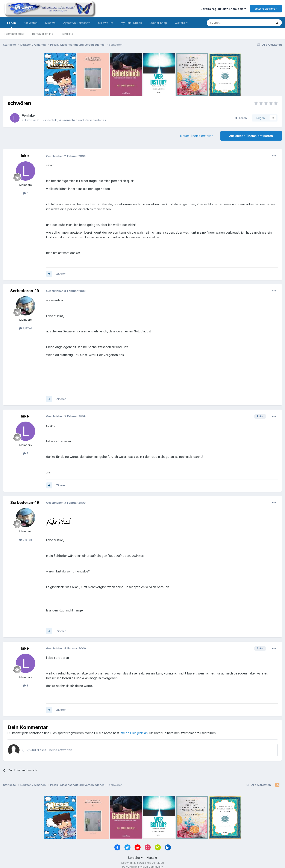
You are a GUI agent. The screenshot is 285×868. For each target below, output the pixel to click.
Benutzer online (43, 34)
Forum (11, 25)
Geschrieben (66, 156)
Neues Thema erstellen (197, 136)
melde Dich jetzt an (134, 733)
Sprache (135, 858)
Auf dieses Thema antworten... (51, 750)
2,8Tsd (26, 328)
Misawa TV (106, 23)
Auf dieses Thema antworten (251, 136)
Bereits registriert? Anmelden (223, 9)
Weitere (181, 23)
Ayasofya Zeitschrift (77, 23)
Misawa (50, 23)
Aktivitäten (31, 23)
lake (32, 115)
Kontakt (152, 858)
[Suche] (226, 23)
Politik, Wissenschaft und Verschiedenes (77, 120)
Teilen (241, 118)
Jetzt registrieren (266, 9)
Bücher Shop (158, 23)
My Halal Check (131, 23)
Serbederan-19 (25, 291)
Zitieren (61, 273)
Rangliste (67, 34)
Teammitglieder (14, 34)
